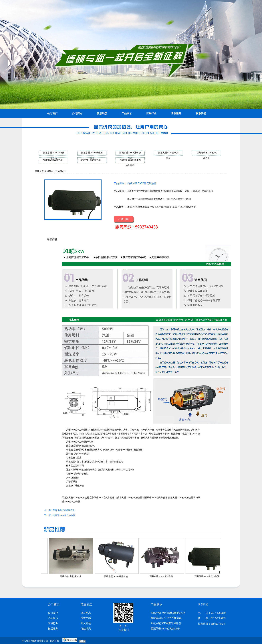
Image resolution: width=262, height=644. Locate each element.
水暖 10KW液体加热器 (138, 207)
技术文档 (86, 618)
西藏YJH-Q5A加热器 (91, 160)
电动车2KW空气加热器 (64, 515)
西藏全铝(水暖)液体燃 (77, 576)
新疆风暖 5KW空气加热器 (155, 498)
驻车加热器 (111, 434)
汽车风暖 (150, 438)
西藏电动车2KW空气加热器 (166, 618)
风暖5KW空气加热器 (76, 430)
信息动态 (102, 113)
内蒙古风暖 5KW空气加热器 (129, 498)
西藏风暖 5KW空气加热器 (181, 498)
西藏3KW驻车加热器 (53, 160)
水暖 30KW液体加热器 (161, 207)
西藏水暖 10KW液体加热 (168, 576)
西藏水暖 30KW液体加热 (122, 576)
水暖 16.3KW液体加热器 (184, 207)
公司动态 (86, 613)
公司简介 (77, 113)
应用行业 (151, 113)
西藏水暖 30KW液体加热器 (166, 623)
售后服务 (176, 113)
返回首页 (49, 171)
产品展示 (127, 113)
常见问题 (86, 623)
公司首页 (52, 113)
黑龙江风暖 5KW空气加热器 (75, 498)
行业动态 (86, 629)
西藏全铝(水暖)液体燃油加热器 (168, 613)
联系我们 (201, 113)
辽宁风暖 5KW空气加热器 (102, 498)
